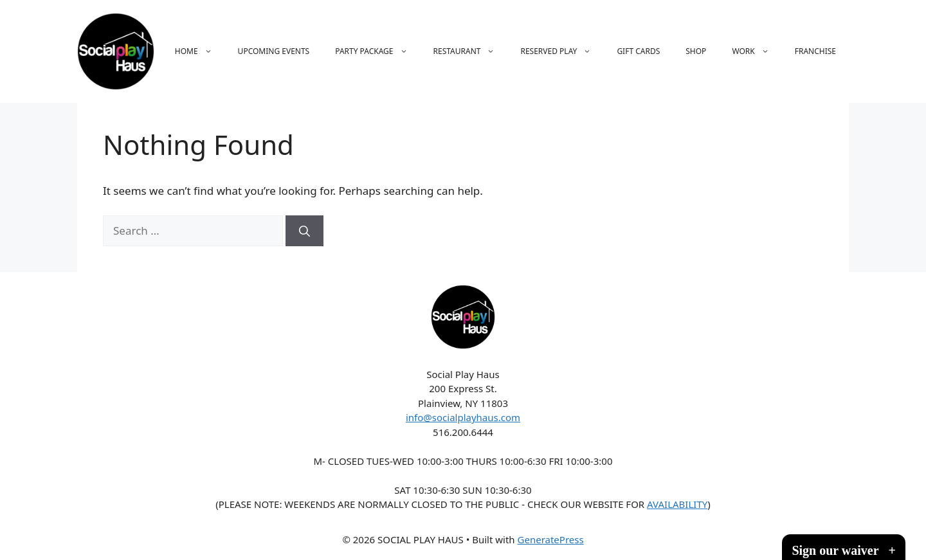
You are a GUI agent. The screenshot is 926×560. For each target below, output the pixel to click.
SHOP (696, 51)
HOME (200, 51)
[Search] (304, 231)
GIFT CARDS (638, 51)
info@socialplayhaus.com (463, 417)
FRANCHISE (815, 51)
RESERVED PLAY (562, 51)
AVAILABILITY (677, 504)
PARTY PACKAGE (377, 51)
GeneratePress (551, 539)
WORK (757, 51)
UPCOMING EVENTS (274, 51)
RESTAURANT (471, 51)
